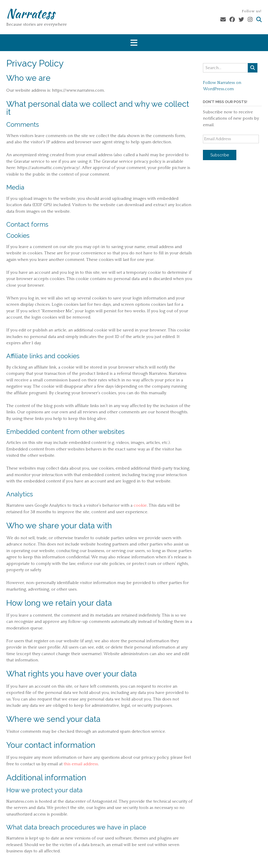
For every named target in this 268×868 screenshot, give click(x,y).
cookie (140, 505)
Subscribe (220, 155)
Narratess (30, 13)
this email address (81, 764)
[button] (134, 43)
